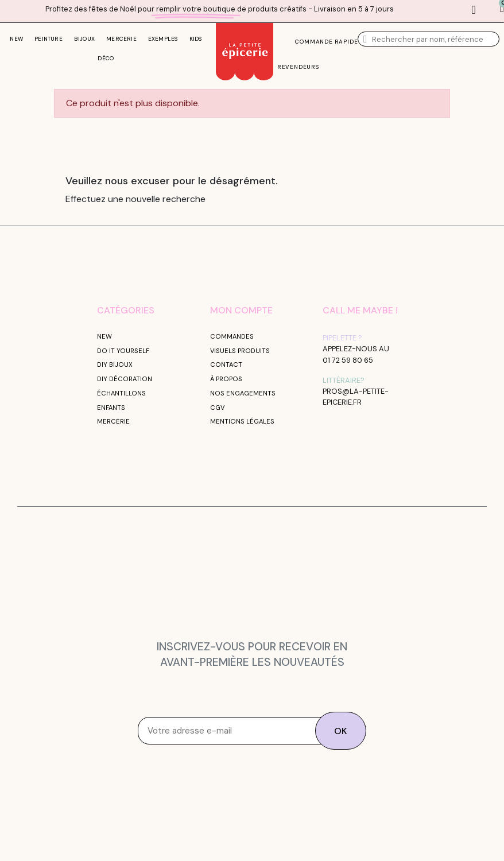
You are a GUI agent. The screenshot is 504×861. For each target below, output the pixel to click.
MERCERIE (121, 39)
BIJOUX (84, 39)
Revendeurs (298, 67)
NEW (16, 39)
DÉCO (106, 58)
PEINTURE (49, 39)
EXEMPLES (163, 39)
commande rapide (326, 42)
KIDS (196, 39)
